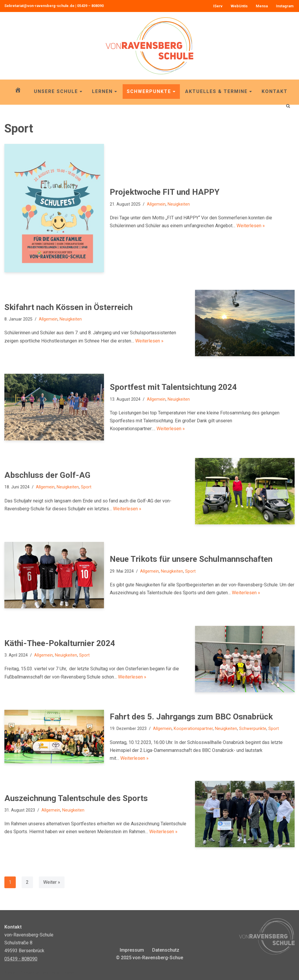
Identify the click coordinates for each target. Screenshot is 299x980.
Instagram (285, 6)
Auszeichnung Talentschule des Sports (76, 798)
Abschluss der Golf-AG (47, 475)
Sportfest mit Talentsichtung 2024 (173, 387)
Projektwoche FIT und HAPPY (165, 192)
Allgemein (156, 204)
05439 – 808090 (90, 6)
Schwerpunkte (151, 91)
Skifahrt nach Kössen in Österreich (68, 307)
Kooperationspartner (193, 729)
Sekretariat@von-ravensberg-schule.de (39, 6)
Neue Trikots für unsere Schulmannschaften (191, 559)
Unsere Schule (58, 91)
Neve (10, 973)
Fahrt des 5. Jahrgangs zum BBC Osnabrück (191, 717)
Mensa (262, 6)
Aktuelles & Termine (219, 91)
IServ (218, 6)
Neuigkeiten (179, 204)
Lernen (105, 91)
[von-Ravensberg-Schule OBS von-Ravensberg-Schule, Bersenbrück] (149, 46)
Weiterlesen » (251, 226)
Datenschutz (166, 950)
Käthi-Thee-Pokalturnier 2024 (60, 643)
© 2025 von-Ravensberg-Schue (149, 958)
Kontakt (275, 91)
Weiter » (52, 882)
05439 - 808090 (21, 959)
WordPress (63, 973)
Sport (86, 487)
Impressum (132, 950)
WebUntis (239, 6)
